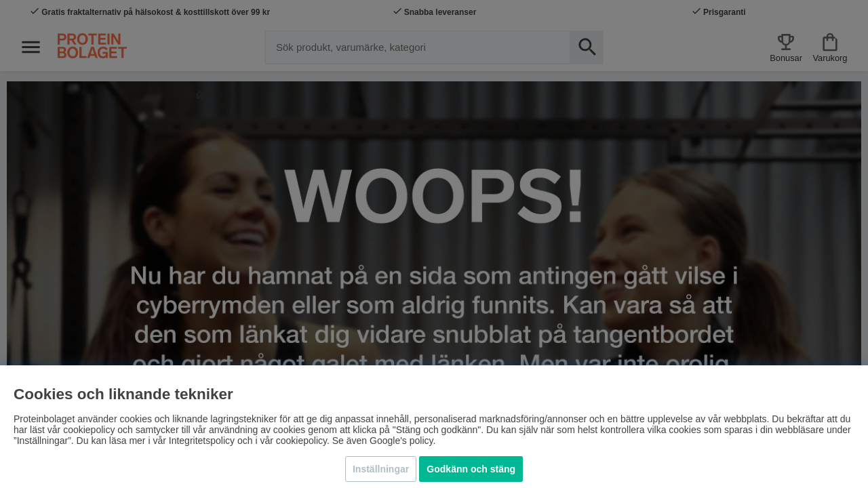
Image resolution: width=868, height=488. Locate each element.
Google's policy (401, 441)
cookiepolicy (301, 441)
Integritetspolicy (202, 441)
